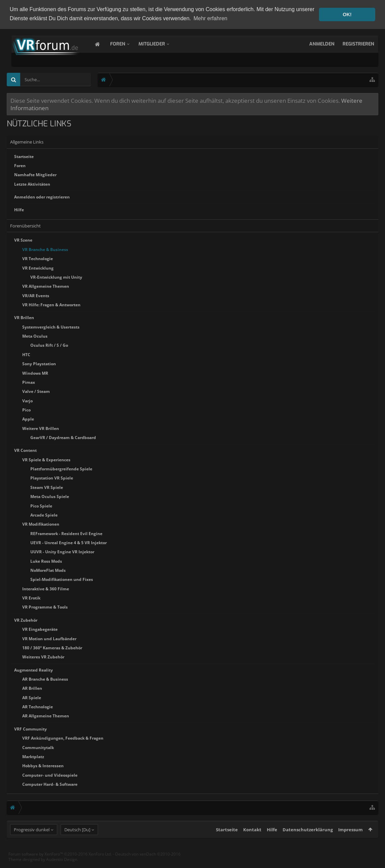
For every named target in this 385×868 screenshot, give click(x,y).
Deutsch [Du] (77, 842)
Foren (124, 43)
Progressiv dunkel (32, 842)
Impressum (350, 842)
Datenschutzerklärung (308, 842)
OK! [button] (347, 14)
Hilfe (19, 209)
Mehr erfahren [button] (210, 18)
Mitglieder (158, 43)
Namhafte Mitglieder (35, 174)
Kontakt (252, 842)
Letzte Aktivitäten (32, 183)
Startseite (24, 156)
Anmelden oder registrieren (42, 196)
